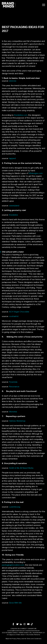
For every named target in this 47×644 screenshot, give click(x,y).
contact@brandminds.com (16, 631)
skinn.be (13, 81)
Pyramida (13, 382)
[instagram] (25, 624)
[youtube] (29, 624)
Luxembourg (15, 507)
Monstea (13, 412)
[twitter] (18, 624)
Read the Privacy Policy (13, 639)
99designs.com (36, 173)
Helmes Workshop (17, 421)
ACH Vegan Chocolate (19, 312)
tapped (12, 158)
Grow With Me (15, 603)
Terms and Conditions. (34, 639)
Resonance (14, 387)
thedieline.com (21, 115)
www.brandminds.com (33, 631)
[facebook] (14, 624)
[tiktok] (33, 624)
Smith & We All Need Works (21, 468)
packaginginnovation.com (13, 565)
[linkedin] (22, 624)
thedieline (13, 215)
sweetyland (14, 206)
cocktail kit (14, 316)
